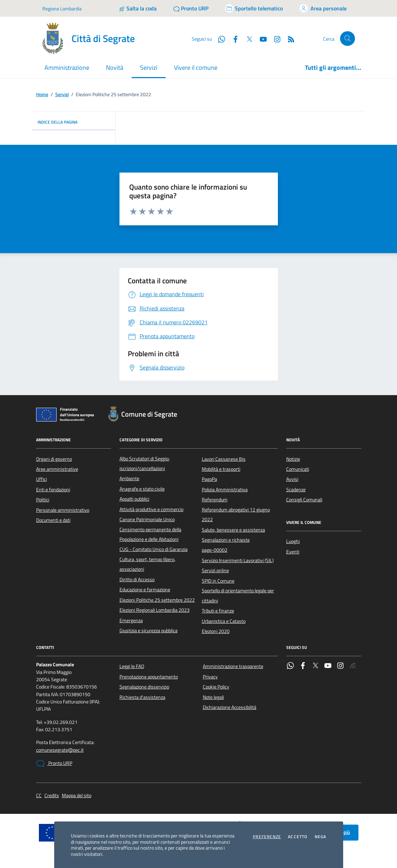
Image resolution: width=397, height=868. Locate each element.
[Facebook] (233, 39)
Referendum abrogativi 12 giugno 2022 (236, 515)
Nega (321, 837)
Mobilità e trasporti (221, 469)
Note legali (213, 697)
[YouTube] (260, 39)
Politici (43, 500)
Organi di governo (54, 459)
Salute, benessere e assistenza (233, 530)
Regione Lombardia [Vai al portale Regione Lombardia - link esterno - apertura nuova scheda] (62, 9)
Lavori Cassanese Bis (224, 459)
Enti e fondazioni (53, 490)
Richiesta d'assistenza (142, 697)
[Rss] (288, 39)
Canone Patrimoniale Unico (147, 519)
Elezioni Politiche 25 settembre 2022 (157, 600)
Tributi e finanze (218, 611)
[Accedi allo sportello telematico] (254, 8)
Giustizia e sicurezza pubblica (148, 631)
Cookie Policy (216, 687)
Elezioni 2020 (216, 631)
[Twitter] (247, 39)
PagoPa (209, 479)
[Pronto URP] (191, 8)
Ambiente (129, 478)
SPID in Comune (218, 581)
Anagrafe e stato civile (142, 489)
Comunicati (298, 469)
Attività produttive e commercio (151, 509)
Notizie (293, 459)
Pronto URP (54, 763)
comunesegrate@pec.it (60, 750)
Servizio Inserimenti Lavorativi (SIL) (238, 560)
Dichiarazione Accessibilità (230, 707)
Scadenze (296, 490)
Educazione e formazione (145, 590)
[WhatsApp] (219, 39)
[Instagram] (274, 39)
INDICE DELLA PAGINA (74, 122)
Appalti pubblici (134, 499)
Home (42, 95)
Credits (52, 796)
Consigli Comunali (304, 500)
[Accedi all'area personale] (323, 8)
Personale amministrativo (63, 510)
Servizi (62, 95)
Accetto (298, 837)
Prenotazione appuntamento (149, 677)
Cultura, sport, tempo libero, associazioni (147, 564)
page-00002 (215, 550)
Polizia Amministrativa (225, 490)
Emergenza (131, 620)
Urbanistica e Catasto (224, 621)
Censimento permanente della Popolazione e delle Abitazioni (150, 534)
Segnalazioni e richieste (226, 540)
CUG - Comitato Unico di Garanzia (154, 549)
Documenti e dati (53, 520)
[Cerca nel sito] (348, 39)
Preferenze (267, 837)
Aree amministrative (57, 469)
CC (39, 796)
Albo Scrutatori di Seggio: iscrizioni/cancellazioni (144, 464)
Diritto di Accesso (137, 579)
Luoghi (293, 541)
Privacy (210, 677)
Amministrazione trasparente (233, 666)
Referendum (215, 500)
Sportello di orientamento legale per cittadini (238, 595)
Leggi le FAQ (132, 666)
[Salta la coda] (138, 8)
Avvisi (292, 479)
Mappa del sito (77, 796)
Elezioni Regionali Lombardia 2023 (155, 610)
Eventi (293, 552)
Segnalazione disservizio (144, 687)
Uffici (42, 479)
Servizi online (215, 570)
